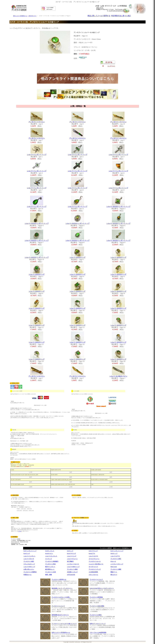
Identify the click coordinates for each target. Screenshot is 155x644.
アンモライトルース (95, 561)
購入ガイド (114, 575)
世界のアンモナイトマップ (98, 624)
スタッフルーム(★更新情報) (98, 632)
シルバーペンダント (29, 556)
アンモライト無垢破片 (52, 561)
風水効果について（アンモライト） (62, 588)
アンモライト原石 (116, 559)
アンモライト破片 (29, 561)
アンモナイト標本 (72, 569)
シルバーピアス (115, 556)
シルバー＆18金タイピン (118, 376)
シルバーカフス (93, 556)
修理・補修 (49, 575)
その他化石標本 (93, 572)
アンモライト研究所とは (59, 579)
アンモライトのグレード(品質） (61, 597)
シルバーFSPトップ (29, 567)
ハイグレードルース (73, 564)
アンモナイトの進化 (96, 615)
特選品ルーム (27, 575)
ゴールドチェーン (94, 559)
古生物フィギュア (72, 572)
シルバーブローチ (29, 559)
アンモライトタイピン (37, 122)
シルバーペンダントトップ (37, 154)
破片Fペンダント (50, 567)
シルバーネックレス (51, 556)
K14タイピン (49, 553)
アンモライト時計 (51, 564)
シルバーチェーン (72, 559)
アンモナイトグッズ (95, 569)
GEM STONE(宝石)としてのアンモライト (102, 588)
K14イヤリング (71, 553)
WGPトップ (114, 553)
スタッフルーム (93, 575)
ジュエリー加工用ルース (96, 564)
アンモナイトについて (58, 606)
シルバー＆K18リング (77, 257)
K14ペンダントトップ (117, 551)
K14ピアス (92, 553)
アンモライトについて (96, 579)
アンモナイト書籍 (116, 569)
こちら (20, 531)
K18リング (70, 551)
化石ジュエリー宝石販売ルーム (20, 16)
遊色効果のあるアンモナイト (60, 615)
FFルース (113, 561)
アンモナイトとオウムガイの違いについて (64, 624)
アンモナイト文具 (51, 572)
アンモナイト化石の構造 (97, 606)
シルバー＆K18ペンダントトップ (118, 206)
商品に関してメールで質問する (99, 16)
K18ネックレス (50, 551)
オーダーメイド (93, 567)
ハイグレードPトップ (117, 564)
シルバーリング (72, 556)
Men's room (114, 567)
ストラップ (49, 559)
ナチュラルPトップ (29, 564)
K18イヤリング (93, 551)
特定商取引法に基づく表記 (121, 16)
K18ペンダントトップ (30, 551)
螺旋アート (114, 572)
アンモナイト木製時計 (30, 572)
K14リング (27, 553)
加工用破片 (70, 561)
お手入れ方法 (71, 575)
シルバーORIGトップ (73, 567)
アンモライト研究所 (106, 548)
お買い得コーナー (32, 16)
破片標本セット (50, 569)
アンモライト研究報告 (96, 597)
